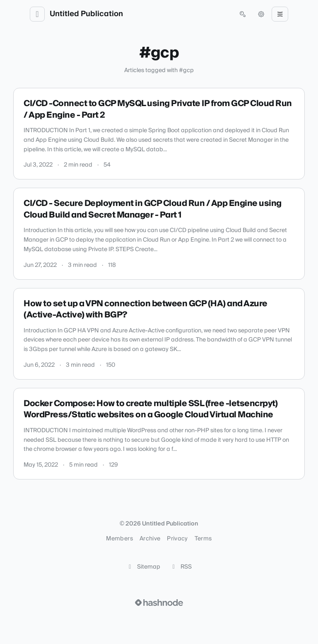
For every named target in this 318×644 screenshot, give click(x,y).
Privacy (177, 539)
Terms (203, 539)
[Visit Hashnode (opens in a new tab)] (159, 603)
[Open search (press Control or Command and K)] (243, 14)
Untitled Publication (86, 14)
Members (119, 539)
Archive (150, 539)
